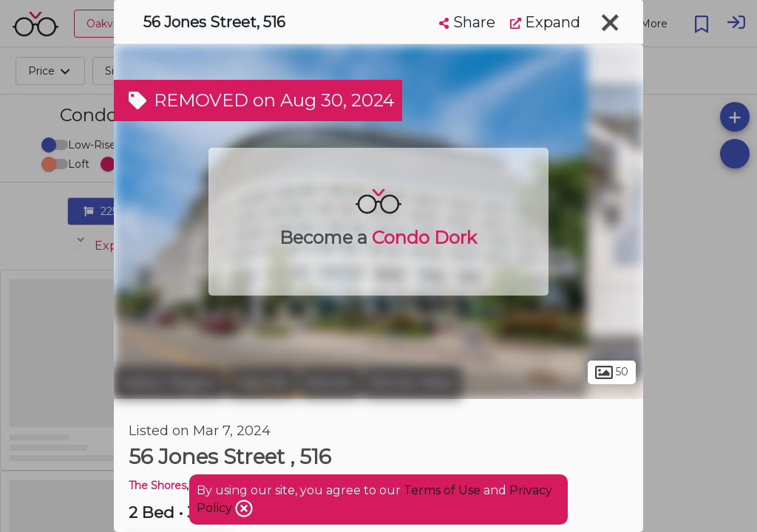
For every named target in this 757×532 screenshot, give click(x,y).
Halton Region (169, 383)
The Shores (157, 485)
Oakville (262, 383)
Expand (545, 22)
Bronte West (413, 383)
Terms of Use (442, 490)
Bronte (330, 383)
